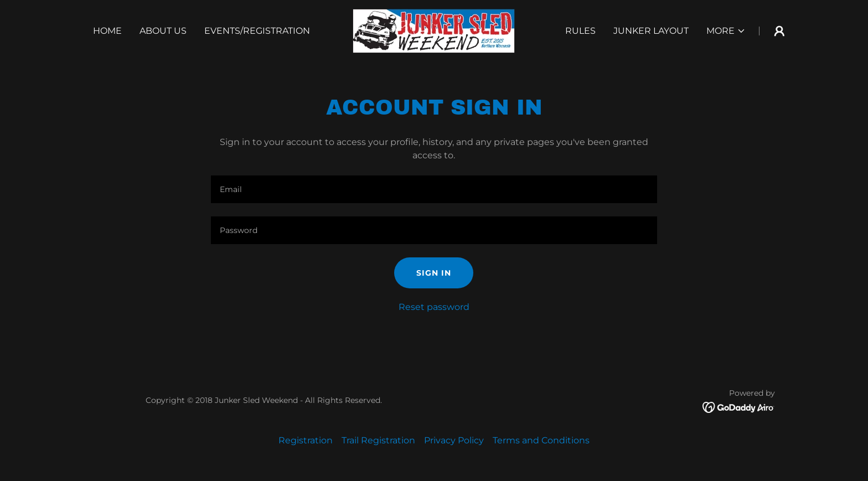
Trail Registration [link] (378, 440)
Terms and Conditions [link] (541, 440)
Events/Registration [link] (257, 31)
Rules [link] (580, 31)
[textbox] (434, 189)
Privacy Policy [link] (454, 440)
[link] (434, 30)
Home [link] (107, 31)
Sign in (434, 273)
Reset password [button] (434, 307)
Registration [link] (306, 440)
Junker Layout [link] (651, 31)
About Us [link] (163, 31)
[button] (726, 31)
